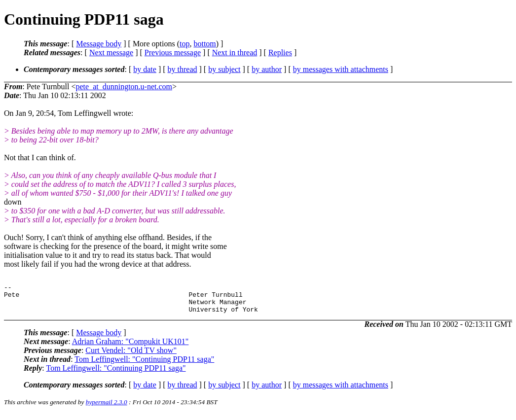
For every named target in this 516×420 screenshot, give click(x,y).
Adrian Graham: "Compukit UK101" (130, 347)
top (184, 44)
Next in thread (235, 52)
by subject (224, 69)
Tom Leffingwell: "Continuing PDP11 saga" (144, 365)
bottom (204, 44)
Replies (280, 52)
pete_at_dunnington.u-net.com (124, 87)
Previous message (173, 52)
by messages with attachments (341, 69)
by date (145, 69)
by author (267, 69)
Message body (99, 44)
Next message (111, 52)
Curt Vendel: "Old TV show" (131, 356)
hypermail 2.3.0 (107, 408)
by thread (183, 69)
